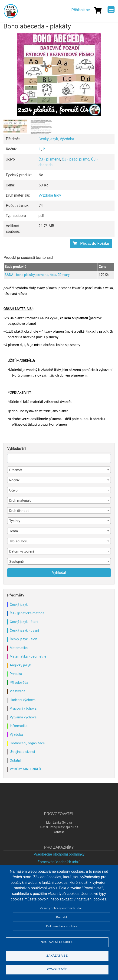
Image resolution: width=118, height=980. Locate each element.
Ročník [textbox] (14, 480)
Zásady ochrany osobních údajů (62, 908)
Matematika (19, 648)
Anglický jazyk (20, 665)
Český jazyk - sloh (23, 639)
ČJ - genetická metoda (27, 613)
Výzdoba (67, 139)
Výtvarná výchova (23, 717)
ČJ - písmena (49, 159)
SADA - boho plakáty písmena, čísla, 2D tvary (37, 275)
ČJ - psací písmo (76, 159)
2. (44, 149)
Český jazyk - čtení (24, 622)
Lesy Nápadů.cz (11, 11)
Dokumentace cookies (62, 926)
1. (40, 149)
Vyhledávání (17, 449)
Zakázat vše (57, 956)
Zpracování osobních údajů (59, 862)
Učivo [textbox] (13, 490)
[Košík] (98, 10)
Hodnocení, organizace (27, 743)
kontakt (59, 832)
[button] (59, 74)
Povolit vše (57, 969)
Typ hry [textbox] (15, 521)
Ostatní (15, 761)
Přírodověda (19, 683)
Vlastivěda (18, 691)
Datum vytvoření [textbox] (22, 551)
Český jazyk (48, 139)
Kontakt (62, 917)
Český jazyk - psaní (24, 631)
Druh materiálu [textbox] (20, 501)
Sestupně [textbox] (16, 562)
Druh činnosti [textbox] (19, 511)
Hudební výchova (23, 700)
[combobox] (59, 470)
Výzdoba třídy (50, 195)
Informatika (19, 726)
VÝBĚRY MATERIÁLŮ (25, 769)
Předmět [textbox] (16, 470)
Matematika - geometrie (28, 656)
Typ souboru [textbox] (19, 541)
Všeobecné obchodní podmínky (59, 854)
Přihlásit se (81, 10)
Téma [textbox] (14, 531)
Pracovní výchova (23, 708)
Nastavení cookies (57, 942)
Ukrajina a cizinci (22, 752)
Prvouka (16, 674)
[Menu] (111, 9)
